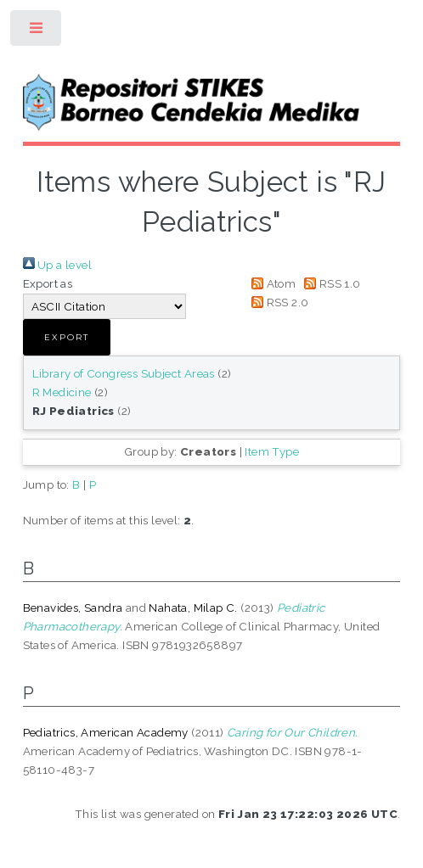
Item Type (272, 451)
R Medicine (62, 392)
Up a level (57, 265)
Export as (48, 283)
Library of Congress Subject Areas (124, 373)
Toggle (37, 32)
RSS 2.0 (278, 302)
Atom (271, 283)
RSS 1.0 (330, 283)
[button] (67, 337)
